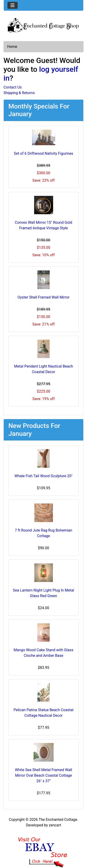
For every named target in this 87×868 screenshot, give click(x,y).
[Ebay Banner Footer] (43, 848)
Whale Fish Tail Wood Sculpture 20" (43, 476)
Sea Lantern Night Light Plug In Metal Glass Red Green (44, 593)
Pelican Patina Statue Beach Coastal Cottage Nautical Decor (43, 713)
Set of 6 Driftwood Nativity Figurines (44, 153)
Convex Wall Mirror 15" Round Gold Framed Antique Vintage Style (44, 225)
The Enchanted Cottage (58, 820)
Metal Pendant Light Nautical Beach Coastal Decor (43, 369)
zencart (55, 825)
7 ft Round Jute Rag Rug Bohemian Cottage (44, 533)
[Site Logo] (43, 25)
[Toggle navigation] (13, 5)
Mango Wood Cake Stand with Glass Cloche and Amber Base (44, 653)
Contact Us (13, 87)
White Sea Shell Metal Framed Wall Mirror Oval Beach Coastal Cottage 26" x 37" (43, 775)
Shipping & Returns (19, 93)
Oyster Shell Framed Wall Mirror (44, 297)
